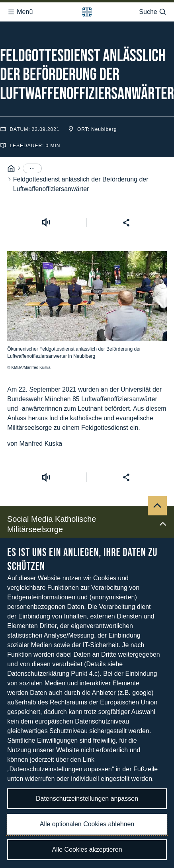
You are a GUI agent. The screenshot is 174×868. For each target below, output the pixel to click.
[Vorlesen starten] (46, 194)
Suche (153, 10)
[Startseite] (11, 140)
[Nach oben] (157, 477)
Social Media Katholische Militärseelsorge (87, 495)
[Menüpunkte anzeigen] (32, 140)
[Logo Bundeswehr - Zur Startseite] (87, 10)
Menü (20, 10)
